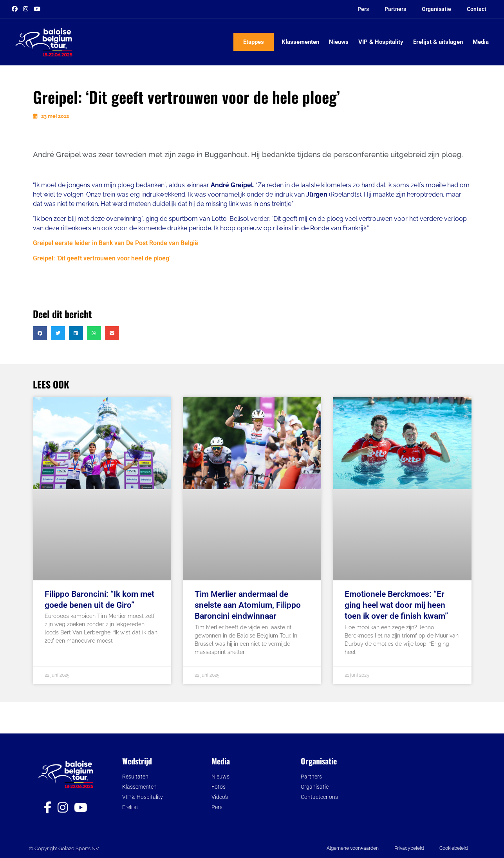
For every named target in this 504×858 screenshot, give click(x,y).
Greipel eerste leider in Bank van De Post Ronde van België (116, 243)
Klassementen (300, 42)
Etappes (254, 42)
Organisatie (436, 9)
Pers (363, 9)
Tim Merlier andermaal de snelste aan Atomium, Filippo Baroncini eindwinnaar (248, 605)
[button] (40, 333)
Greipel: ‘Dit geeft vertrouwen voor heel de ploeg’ (102, 258)
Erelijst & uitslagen (438, 42)
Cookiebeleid (453, 848)
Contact (477, 9)
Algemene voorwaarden (353, 848)
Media (481, 42)
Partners (395, 9)
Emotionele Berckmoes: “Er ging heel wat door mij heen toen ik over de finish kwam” (396, 605)
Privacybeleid (409, 848)
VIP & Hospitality (381, 42)
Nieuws (339, 42)
